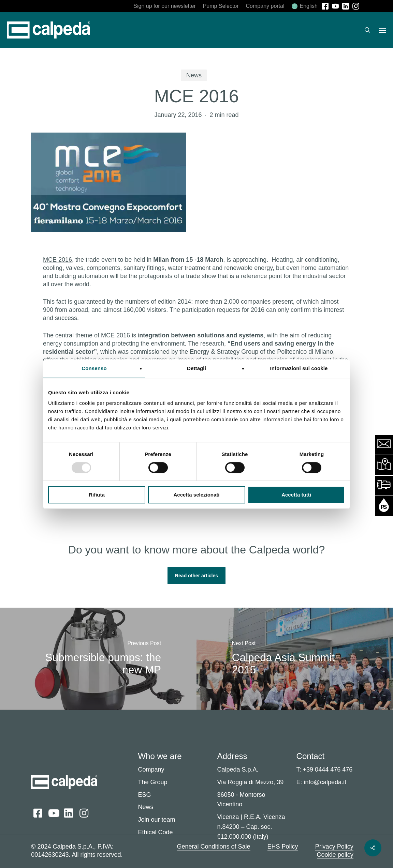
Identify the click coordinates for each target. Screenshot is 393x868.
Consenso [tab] (94, 368)
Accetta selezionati (196, 495)
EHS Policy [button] (283, 847)
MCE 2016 (57, 260)
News (194, 75)
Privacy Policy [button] (334, 847)
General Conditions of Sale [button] (213, 847)
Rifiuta (97, 495)
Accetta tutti (296, 495)
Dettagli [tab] (196, 368)
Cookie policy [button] (335, 855)
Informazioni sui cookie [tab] (299, 368)
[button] (382, 30)
